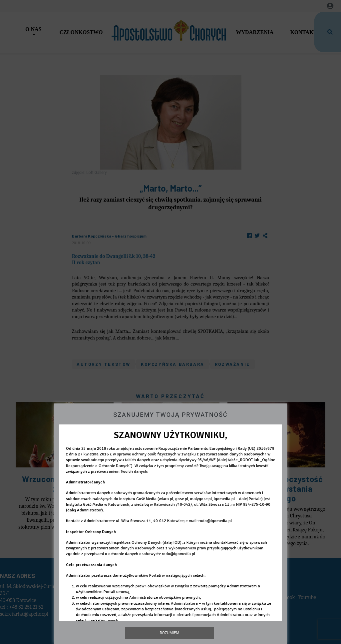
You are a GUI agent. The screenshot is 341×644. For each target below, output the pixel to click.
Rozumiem (170, 633)
